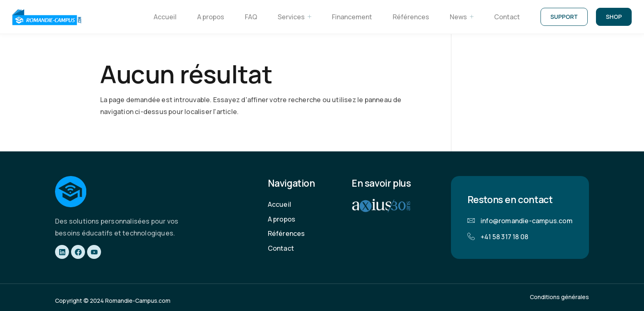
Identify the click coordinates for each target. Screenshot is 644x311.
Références (411, 17)
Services (294, 17)
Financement (352, 17)
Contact (507, 17)
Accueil (165, 17)
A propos (211, 17)
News (462, 17)
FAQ (251, 17)
